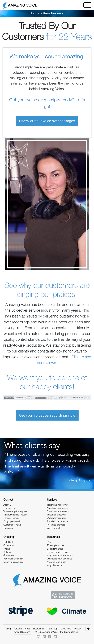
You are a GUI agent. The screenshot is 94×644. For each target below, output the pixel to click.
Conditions (66, 629)
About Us (8, 505)
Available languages (56, 562)
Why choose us (55, 566)
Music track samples (13, 562)
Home (35, 14)
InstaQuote (9, 542)
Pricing (7, 549)
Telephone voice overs (58, 505)
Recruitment (39, 629)
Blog (9, 629)
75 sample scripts (55, 546)
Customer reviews (12, 525)
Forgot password (12, 522)
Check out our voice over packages (47, 121)
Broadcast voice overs (58, 512)
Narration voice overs (57, 508)
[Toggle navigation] (87, 5)
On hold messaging (56, 518)
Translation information (58, 522)
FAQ (49, 542)
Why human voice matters (60, 556)
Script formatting (55, 549)
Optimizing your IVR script (59, 559)
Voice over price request (15, 512)
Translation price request (15, 515)
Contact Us (9, 508)
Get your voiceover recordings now (47, 415)
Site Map (53, 629)
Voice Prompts (54, 528)
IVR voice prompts (56, 525)
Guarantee (9, 556)
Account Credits (22, 629)
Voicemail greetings (56, 515)
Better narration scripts (58, 552)
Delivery (7, 552)
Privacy (78, 629)
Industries (8, 528)
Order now (8, 546)
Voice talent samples (13, 559)
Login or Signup (11, 518)
